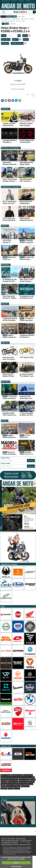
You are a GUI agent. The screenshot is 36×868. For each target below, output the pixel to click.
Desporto (5, 304)
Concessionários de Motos (10, 780)
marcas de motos (5, 19)
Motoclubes (25, 786)
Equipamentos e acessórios (11, 187)
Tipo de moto (6, 39)
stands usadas (24, 19)
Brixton (15, 39)
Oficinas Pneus (13, 782)
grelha (7, 24)
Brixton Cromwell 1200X (18, 84)
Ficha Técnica (11, 839)
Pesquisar (31, 461)
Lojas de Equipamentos (27, 782)
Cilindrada (5, 43)
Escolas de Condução (13, 786)
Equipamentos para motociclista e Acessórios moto (18, 777)
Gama (26, 39)
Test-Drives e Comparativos (11, 148)
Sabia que (5, 343)
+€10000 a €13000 (17, 43)
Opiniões (5, 226)
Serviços (17, 789)
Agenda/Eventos (17, 775)
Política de (16, 866)
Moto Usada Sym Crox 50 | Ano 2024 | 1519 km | (18, 811)
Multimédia (6, 265)
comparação (13, 24)
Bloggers (4, 789)
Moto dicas (6, 382)
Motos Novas (28, 775)
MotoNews (6, 109)
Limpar (4, 36)
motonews (32, 19)
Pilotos (10, 789)
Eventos (5, 421)
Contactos (4, 839)
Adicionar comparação (18, 89)
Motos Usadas (6, 775)
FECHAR (16, 863)
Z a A (25, 36)
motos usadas (21, 16)
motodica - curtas (20, 21)
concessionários (15, 19)
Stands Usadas (24, 780)
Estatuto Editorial (21, 839)
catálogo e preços (12, 16)
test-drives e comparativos (8, 21)
